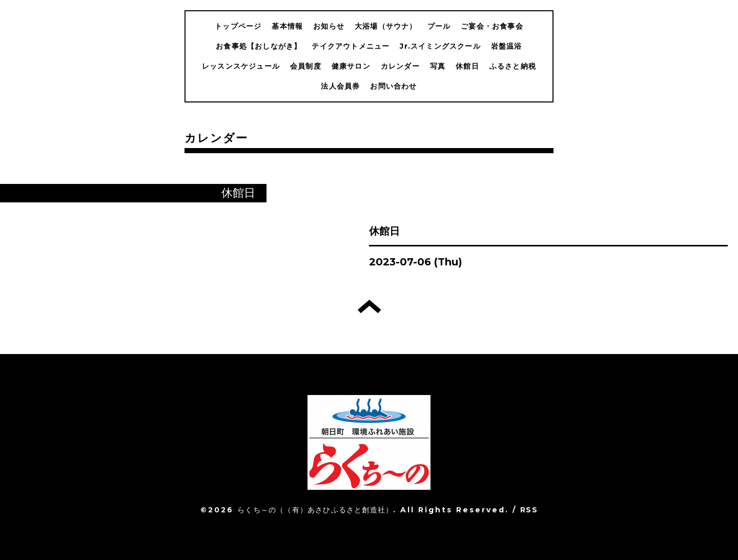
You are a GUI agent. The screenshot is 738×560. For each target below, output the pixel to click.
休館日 (467, 66)
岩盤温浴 (507, 46)
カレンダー (400, 66)
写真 (438, 66)
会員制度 (306, 66)
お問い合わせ (393, 86)
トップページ (238, 26)
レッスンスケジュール (241, 66)
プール (439, 26)
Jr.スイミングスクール (440, 46)
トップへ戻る (369, 306)
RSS (529, 510)
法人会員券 (340, 86)
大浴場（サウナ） (386, 26)
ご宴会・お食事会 (492, 26)
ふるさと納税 (513, 66)
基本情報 (287, 26)
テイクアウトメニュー (351, 46)
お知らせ (329, 26)
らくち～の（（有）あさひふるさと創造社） (315, 510)
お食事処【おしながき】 (259, 46)
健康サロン (351, 66)
